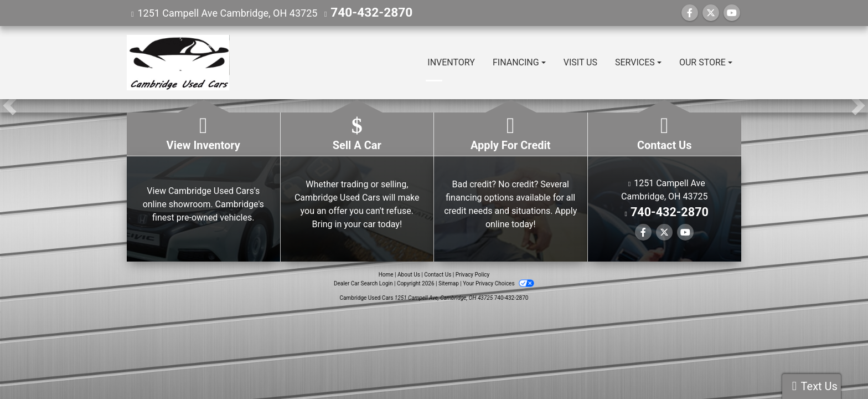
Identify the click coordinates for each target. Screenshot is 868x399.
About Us (409, 275)
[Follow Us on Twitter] (711, 13)
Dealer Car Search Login (363, 283)
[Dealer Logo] (178, 63)
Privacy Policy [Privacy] (473, 275)
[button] (10, 106)
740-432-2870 (363, 13)
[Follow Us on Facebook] (690, 13)
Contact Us (438, 275)
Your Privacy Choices (498, 283)
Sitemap (449, 283)
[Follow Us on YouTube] (732, 13)
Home (386, 275)
